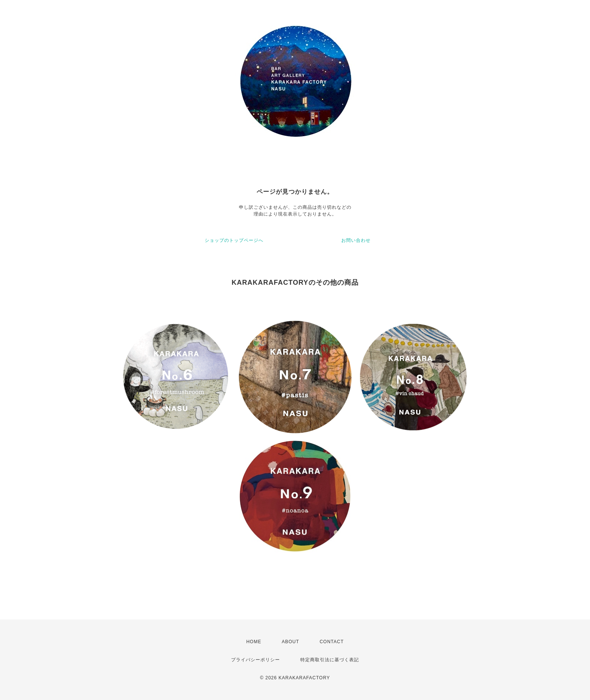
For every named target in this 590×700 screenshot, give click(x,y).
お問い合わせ (356, 240)
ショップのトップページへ (234, 240)
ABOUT (290, 642)
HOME (254, 642)
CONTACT (331, 642)
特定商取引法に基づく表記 (330, 660)
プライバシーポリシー (255, 660)
